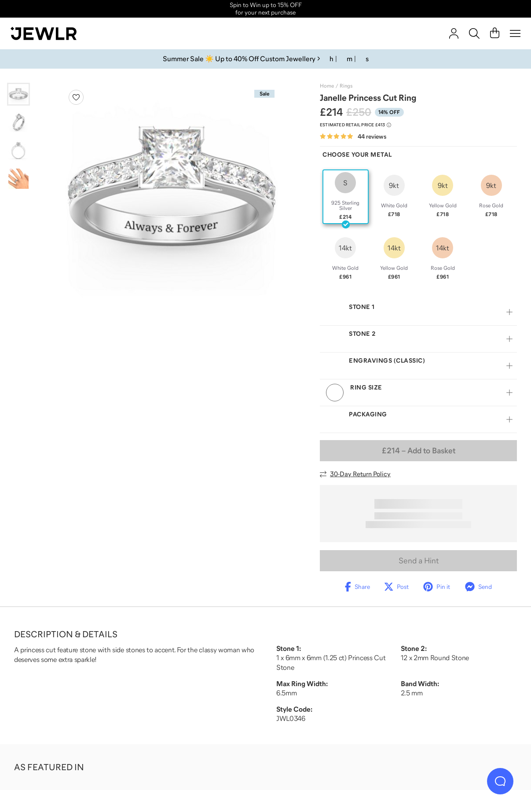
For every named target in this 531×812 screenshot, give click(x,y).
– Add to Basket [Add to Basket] (419, 451)
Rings (346, 86)
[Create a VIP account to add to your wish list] (76, 97)
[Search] (474, 33)
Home (327, 86)
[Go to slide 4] (18, 179)
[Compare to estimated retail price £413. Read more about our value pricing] (355, 125)
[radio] (346, 197)
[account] (454, 33)
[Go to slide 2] (18, 122)
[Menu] (515, 33)
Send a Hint (419, 561)
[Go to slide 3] (18, 151)
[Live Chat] (500, 781)
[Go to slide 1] (18, 94)
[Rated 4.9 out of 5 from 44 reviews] (353, 137)
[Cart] (495, 33)
